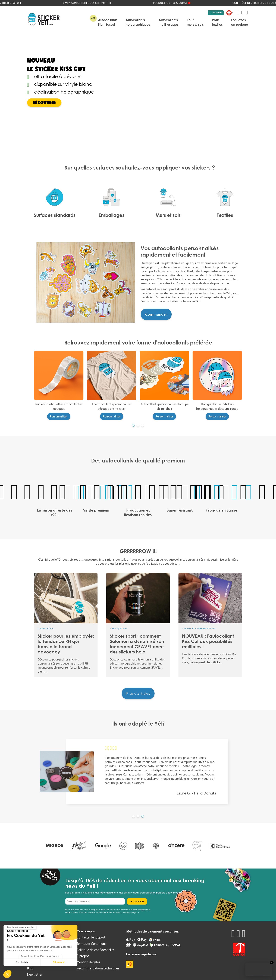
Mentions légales (88, 962)
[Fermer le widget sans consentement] (21, 927)
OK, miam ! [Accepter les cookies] (59, 962)
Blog (30, 968)
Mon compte (86, 931)
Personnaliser (59, 416)
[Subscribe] (137, 901)
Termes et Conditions (91, 944)
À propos (83, 956)
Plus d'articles (138, 693)
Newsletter (35, 974)
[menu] (156, 22)
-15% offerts (216, 13)
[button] (7, 974)
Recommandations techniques (98, 968)
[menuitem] (108, 22)
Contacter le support (91, 937)
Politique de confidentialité (96, 950)
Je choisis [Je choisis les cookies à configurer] (22, 962)
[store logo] (44, 19)
